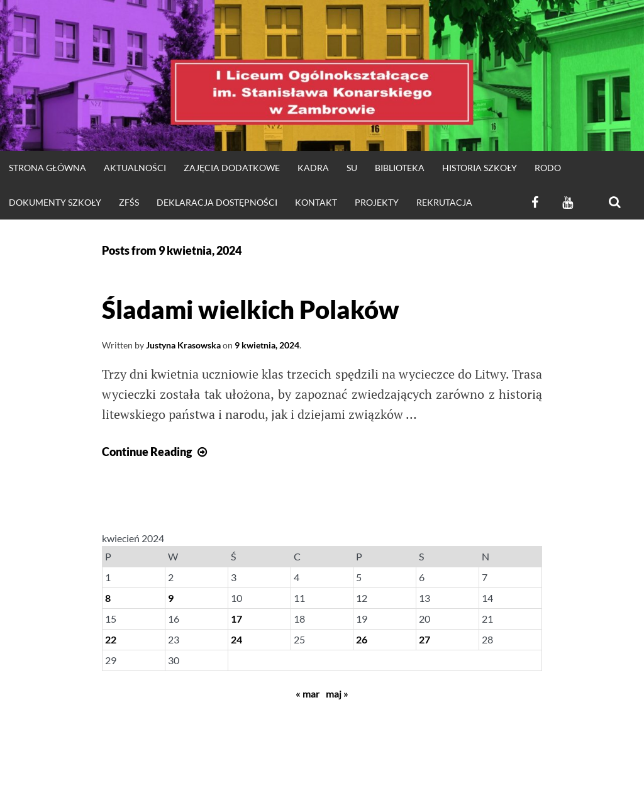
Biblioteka (400, 168)
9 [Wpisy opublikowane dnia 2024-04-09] (171, 598)
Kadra (313, 168)
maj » (337, 693)
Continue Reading (156, 452)
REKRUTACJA (444, 202)
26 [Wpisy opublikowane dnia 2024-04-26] (362, 639)
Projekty (377, 202)
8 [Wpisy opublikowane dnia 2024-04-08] (108, 598)
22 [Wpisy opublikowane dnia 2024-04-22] (111, 639)
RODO (548, 168)
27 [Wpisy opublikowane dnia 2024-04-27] (425, 639)
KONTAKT (316, 202)
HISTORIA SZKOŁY (480, 168)
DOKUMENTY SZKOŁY (55, 202)
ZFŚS (129, 202)
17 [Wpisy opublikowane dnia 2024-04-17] (236, 619)
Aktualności (135, 168)
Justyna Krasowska (183, 345)
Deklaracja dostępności (217, 202)
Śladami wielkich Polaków (251, 309)
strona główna (47, 168)
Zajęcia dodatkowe (232, 168)
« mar (308, 693)
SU (352, 168)
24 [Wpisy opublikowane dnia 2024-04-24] (236, 639)
